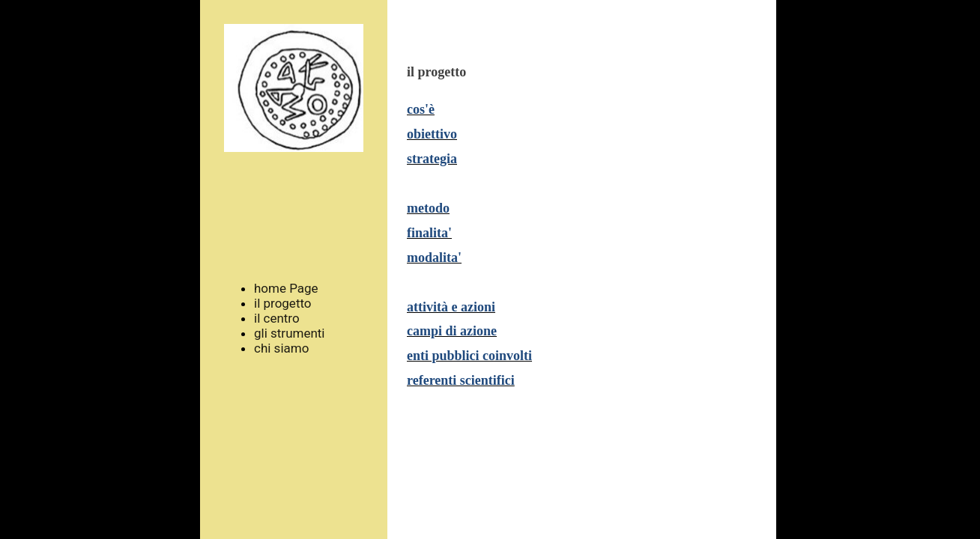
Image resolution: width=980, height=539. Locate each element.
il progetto (283, 303)
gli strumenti (290, 333)
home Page (286, 288)
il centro (277, 318)
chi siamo (281, 348)
